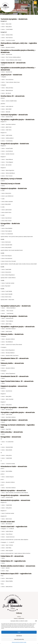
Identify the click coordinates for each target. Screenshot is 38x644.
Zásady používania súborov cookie (19, 642)
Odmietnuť (19, 636)
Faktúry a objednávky (19, 618)
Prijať (19, 632)
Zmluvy (19, 617)
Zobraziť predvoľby (19, 639)
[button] (36, 621)
